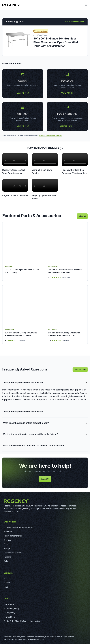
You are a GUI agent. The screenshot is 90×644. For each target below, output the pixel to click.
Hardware (8, 531)
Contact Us (45, 479)
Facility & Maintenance (13, 536)
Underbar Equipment (12, 552)
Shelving (7, 540)
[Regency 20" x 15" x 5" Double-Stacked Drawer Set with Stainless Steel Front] (67, 251)
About (6, 578)
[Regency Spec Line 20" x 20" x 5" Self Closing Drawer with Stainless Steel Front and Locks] (23, 314)
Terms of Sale (9, 617)
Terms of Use (9, 604)
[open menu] (86, 5)
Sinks (6, 561)
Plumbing (7, 557)
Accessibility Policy (11, 608)
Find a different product (74, 21)
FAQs (6, 587)
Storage (7, 548)
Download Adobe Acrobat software (50, 136)
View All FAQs (80, 369)
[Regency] (11, 5)
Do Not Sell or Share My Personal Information (22, 621)
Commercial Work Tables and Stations (19, 527)
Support (7, 582)
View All (82, 216)
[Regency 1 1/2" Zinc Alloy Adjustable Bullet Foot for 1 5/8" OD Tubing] (23, 251)
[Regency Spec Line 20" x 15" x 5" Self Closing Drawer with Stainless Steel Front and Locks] (67, 314)
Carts (6, 544)
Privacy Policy (9, 613)
